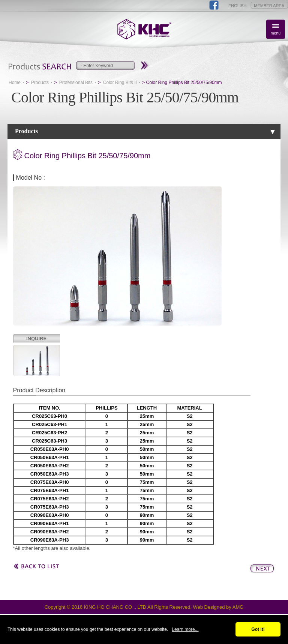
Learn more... (185, 629)
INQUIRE (36, 339)
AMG (238, 607)
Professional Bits (76, 83)
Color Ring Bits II (120, 83)
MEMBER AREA (269, 6)
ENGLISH (237, 6)
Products (40, 83)
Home (15, 83)
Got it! (258, 629)
